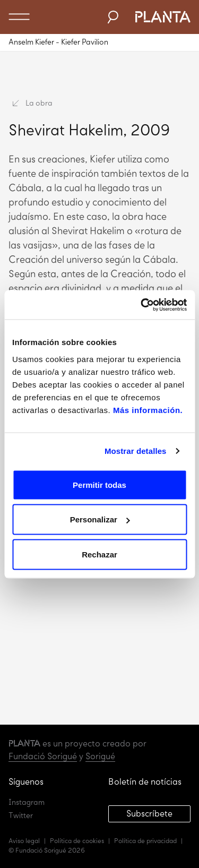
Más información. (146, 410)
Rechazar (99, 554)
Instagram (27, 802)
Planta (162, 17)
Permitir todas (99, 484)
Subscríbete (149, 814)
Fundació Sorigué (43, 756)
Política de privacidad (145, 841)
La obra (33, 103)
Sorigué (100, 756)
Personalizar (100, 519)
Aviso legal (24, 841)
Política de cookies (77, 841)
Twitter (21, 816)
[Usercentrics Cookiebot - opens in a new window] (142, 305)
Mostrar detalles (136, 451)
